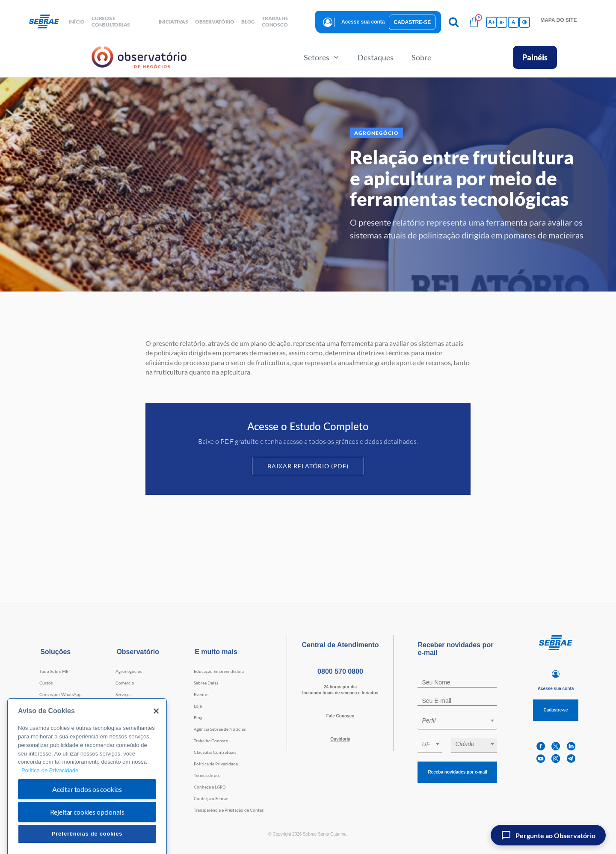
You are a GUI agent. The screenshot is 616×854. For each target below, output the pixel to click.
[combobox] (457, 722)
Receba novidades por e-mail (457, 772)
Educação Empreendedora (219, 671)
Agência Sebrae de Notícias (220, 729)
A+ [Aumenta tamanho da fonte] (492, 22)
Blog (198, 717)
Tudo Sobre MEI (55, 671)
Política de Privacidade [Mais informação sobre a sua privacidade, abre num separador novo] (50, 802)
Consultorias (52, 706)
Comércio (125, 683)
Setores (322, 57)
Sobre (421, 57)
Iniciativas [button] (173, 22)
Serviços (123, 694)
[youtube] (541, 759)
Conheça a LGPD (210, 787)
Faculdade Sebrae (56, 717)
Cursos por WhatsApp (61, 694)
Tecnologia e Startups (136, 717)
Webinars (49, 729)
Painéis (535, 57)
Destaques (376, 57)
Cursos (46, 683)
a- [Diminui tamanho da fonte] (502, 22)
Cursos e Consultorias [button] (111, 21)
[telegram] (571, 759)
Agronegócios (129, 671)
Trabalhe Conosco (211, 741)
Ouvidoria (340, 739)
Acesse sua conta (363, 22)
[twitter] (556, 746)
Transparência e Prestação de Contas (229, 810)
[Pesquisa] (453, 22)
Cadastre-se (412, 22)
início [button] (77, 22)
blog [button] (248, 22)
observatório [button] (215, 22)
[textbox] (462, 720)
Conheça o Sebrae (211, 798)
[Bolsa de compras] (474, 22)
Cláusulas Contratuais (215, 752)
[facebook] (541, 746)
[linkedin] (571, 746)
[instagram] (556, 759)
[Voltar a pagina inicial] (47, 22)
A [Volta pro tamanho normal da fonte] (514, 22)
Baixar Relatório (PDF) (308, 466)
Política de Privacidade (216, 764)
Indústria (124, 706)
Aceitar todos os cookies (87, 821)
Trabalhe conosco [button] (275, 21)
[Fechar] (156, 743)
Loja (198, 706)
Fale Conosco (341, 716)
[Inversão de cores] (524, 22)
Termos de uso (207, 775)
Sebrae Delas (206, 683)
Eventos (201, 694)
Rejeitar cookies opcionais (87, 844)
